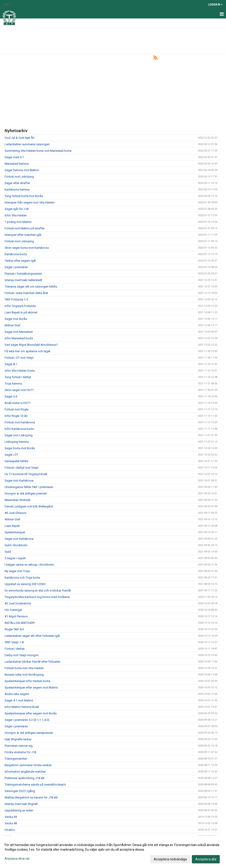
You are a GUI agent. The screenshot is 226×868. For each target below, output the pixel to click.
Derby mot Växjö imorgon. (22, 655)
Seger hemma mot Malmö (22, 170)
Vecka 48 (11, 823)
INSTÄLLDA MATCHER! (20, 623)
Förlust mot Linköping (19, 177)
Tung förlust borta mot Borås (24, 196)
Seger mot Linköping (19, 435)
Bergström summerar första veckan (28, 765)
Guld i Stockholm (16, 545)
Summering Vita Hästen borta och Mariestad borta (38, 151)
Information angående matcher (25, 772)
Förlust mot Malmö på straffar (25, 228)
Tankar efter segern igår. (21, 261)
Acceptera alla (206, 859)
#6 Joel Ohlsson (15, 513)
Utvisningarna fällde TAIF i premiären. (29, 487)
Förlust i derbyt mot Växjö (22, 468)
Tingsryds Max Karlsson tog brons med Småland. (37, 597)
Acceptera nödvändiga (170, 859)
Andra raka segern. (17, 694)
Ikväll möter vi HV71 (18, 403)
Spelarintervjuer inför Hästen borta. (28, 681)
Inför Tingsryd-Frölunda (20, 306)
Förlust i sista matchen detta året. (27, 293)
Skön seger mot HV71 (19, 390)
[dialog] (113, 852)
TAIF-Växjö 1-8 (14, 642)
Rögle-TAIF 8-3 (14, 629)
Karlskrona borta (16, 254)
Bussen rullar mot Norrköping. (24, 675)
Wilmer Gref (12, 325)
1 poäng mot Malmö (18, 222)
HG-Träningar (13, 610)
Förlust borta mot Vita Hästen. (24, 668)
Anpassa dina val (17, 859)
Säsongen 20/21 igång (20, 791)
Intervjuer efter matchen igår (23, 235)
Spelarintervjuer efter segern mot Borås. (31, 713)
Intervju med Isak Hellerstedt (23, 280)
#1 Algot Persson (16, 616)
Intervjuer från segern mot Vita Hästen (30, 202)
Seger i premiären (16, 267)
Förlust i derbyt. (15, 649)
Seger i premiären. (17, 726)
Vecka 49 (11, 817)
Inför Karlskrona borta (19, 429)
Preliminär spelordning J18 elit (25, 778)
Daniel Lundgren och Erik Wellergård (29, 506)
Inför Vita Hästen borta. (20, 371)
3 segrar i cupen (15, 558)
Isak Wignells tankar (18, 739)
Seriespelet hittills (16, 461)
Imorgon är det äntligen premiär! (26, 493)
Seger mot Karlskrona (19, 481)
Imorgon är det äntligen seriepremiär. (29, 733)
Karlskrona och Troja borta (22, 578)
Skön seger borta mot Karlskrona (27, 248)
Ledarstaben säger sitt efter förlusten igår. (33, 636)
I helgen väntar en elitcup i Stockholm (29, 565)
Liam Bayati (12, 526)
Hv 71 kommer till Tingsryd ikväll (26, 474)
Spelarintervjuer (15, 532)
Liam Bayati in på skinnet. (21, 312)
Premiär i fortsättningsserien (23, 274)
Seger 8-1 (11, 364)
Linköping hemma (17, 442)
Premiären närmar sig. (19, 746)
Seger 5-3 (11, 396)
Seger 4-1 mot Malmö (19, 700)
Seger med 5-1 (14, 157)
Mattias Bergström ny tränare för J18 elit (31, 797)
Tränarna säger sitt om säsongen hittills (31, 287)
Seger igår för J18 (17, 209)
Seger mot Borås (16, 319)
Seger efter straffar (17, 183)
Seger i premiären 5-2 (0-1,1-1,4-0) (27, 720)
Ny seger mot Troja (17, 571)
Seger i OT (11, 455)
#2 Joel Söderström (18, 603)
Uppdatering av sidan (19, 810)
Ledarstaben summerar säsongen (27, 144)
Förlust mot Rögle (17, 409)
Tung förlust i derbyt (18, 377)
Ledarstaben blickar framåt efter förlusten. (33, 662)
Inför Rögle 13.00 (16, 416)
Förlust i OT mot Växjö (19, 358)
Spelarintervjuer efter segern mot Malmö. (32, 687)
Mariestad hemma (17, 164)
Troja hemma (13, 384)
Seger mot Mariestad (19, 332)
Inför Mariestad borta (19, 338)
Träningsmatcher (16, 759)
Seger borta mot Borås (20, 448)
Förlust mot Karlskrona (20, 422)
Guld (8, 552)
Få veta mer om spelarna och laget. (28, 351)
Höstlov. (10, 830)
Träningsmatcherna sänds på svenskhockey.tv (35, 785)
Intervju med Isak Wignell (21, 804)
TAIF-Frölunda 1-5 (16, 299)
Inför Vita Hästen (16, 215)
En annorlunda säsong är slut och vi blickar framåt (38, 590)
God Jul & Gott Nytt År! (20, 138)
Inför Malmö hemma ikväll (22, 707)
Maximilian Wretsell (17, 500)
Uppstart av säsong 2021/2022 (25, 584)
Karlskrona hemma (17, 190)
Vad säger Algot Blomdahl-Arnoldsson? (31, 345)
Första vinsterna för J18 (20, 752)
